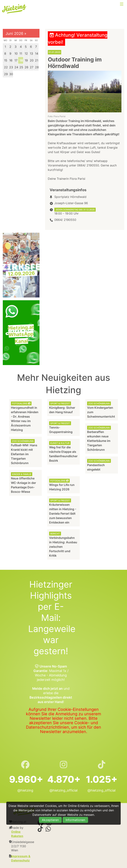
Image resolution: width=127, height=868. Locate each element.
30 (11, 74)
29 (6, 74)
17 (16, 60)
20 (32, 60)
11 (21, 53)
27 (32, 67)
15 (6, 60)
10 (16, 53)
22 (6, 67)
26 (27, 67)
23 (11, 67)
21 (37, 60)
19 (26, 60)
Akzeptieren (50, 820)
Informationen (75, 820)
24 (16, 67)
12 (26, 53)
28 (37, 67)
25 (21, 67)
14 (37, 53)
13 (31, 53)
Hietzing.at (14, 9)
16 (11, 60)
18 (21, 60)
